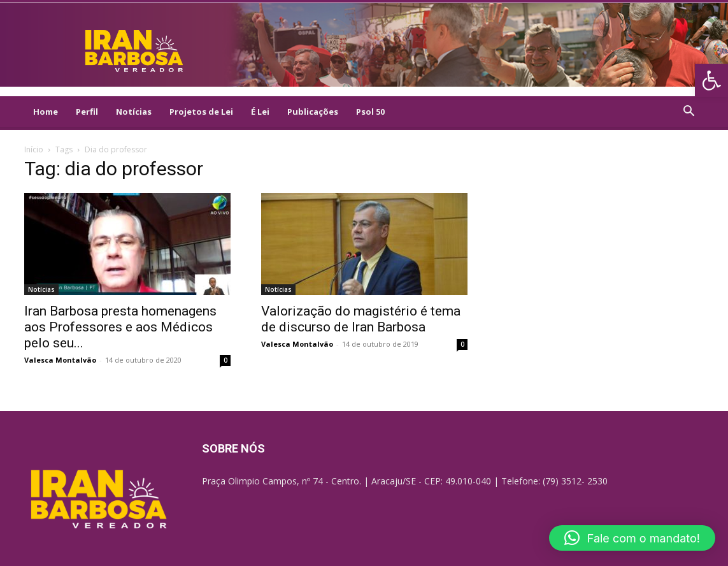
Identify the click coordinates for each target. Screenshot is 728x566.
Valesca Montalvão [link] (60, 360)
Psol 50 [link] (370, 112)
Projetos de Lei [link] (201, 112)
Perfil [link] (87, 112)
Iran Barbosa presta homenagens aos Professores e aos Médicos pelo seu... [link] (120, 327)
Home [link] (46, 112)
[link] (711, 80)
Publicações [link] (313, 112)
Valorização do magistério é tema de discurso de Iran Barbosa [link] (361, 319)
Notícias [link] (134, 112)
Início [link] (34, 149)
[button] (632, 538)
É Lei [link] (260, 112)
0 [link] (225, 360)
